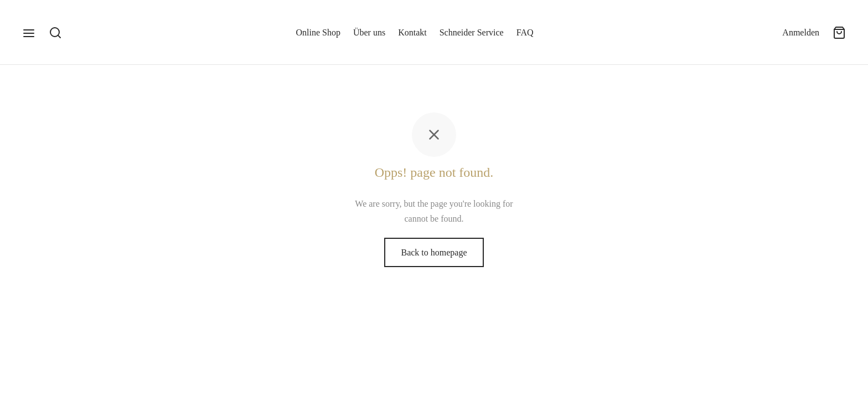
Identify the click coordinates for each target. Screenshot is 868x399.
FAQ (525, 32)
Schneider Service (472, 32)
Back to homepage (434, 252)
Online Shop (318, 32)
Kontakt (412, 32)
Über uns (369, 32)
